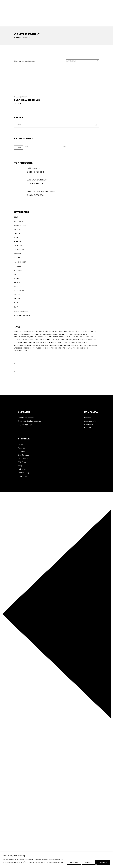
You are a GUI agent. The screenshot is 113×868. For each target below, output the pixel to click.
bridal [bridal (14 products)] (35, 331)
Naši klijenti (89, 424)
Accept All (103, 862)
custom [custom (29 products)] (93, 331)
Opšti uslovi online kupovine (30, 421)
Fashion (18, 242)
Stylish (17, 299)
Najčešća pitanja (25, 424)
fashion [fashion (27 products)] (83, 334)
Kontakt (88, 428)
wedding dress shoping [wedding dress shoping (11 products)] (25, 348)
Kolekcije (14, 12)
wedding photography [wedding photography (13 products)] (61, 348)
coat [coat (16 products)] (77, 331)
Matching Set (20, 262)
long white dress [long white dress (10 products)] (42, 340)
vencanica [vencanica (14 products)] (82, 342)
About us (22, 451)
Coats (17, 229)
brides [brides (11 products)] (48, 331)
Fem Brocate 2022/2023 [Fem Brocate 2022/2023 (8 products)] (57, 337)
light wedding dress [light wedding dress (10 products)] (24, 340)
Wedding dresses (20, 97)
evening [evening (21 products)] (70, 334)
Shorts (17, 287)
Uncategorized (21, 311)
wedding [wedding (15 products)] (36, 345)
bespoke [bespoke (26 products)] (28, 331)
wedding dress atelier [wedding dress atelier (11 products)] (66, 345)
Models (17, 266)
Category (19, 221)
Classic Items (20, 225)
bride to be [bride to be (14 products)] (69, 331)
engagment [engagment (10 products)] (60, 334)
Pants (17, 274)
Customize (74, 862)
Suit (16, 303)
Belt (16, 217)
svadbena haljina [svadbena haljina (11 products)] (59, 342)
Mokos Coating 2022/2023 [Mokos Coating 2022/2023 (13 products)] (85, 340)
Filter (19, 148)
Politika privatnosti (26, 418)
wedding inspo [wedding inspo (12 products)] (43, 348)
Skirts (17, 295)
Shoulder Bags (21, 291)
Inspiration (19, 250)
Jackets (18, 254)
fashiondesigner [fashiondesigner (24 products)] (22, 337)
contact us (23, 476)
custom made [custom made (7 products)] (20, 334)
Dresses (18, 233)
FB (3, 17)
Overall (18, 270)
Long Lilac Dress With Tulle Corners (41, 191)
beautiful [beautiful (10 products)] (19, 331)
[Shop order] (82, 61)
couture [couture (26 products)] (85, 331)
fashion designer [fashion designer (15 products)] (38, 337)
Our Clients (23, 459)
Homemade (19, 246)
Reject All (89, 862)
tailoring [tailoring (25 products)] (72, 342)
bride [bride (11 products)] (42, 331)
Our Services (23, 455)
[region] (56, 860)
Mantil (17, 258)
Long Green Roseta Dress (37, 180)
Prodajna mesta (29, 12)
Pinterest (8, 17)
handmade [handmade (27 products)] (88, 337)
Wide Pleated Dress (35, 168)
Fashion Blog (23, 473)
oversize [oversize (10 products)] (18, 342)
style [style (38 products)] (48, 342)
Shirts (17, 283)
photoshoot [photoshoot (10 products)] (29, 342)
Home (21, 444)
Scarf (17, 278)
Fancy (17, 237)
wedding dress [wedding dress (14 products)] (47, 345)
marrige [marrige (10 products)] (62, 340)
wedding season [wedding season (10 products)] (80, 348)
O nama (3, 12)
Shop (20, 466)
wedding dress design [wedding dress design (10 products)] (87, 345)
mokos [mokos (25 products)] (69, 340)
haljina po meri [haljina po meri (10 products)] (76, 337)
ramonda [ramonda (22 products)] (40, 342)
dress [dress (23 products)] (52, 334)
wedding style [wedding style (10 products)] (21, 351)
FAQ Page (22, 462)
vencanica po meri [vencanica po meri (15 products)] (22, 345)
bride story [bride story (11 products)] (57, 331)
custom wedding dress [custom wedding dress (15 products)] (38, 334)
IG (1, 17)
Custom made (90, 421)
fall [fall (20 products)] (76, 334)
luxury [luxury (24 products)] (54, 340)
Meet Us (22, 448)
